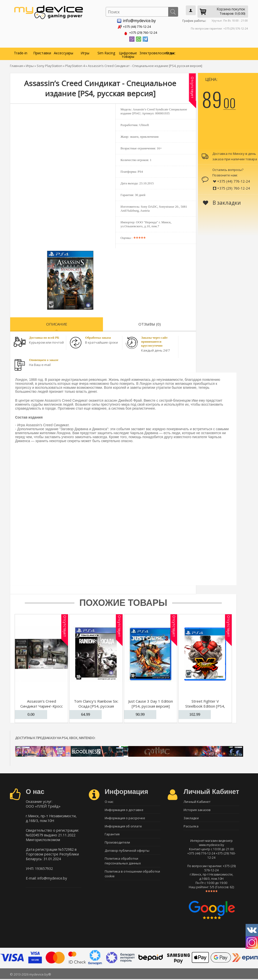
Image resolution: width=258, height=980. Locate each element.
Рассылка (191, 827)
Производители (117, 844)
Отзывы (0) (150, 323)
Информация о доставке (124, 810)
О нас (171, 52)
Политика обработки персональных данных (123, 864)
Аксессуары (64, 52)
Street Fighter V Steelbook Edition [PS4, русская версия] (205, 705)
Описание (57, 323)
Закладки (191, 818)
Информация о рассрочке (125, 818)
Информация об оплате (123, 827)
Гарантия (112, 836)
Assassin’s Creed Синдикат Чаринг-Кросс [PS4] (42, 705)
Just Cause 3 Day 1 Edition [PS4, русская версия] (151, 703)
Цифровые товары (128, 54)
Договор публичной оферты (127, 853)
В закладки (222, 202)
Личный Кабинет (197, 801)
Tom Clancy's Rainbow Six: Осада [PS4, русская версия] (96, 705)
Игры (85, 52)
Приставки (42, 52)
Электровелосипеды (150, 52)
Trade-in (21, 52)
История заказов (197, 810)
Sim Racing (106, 52)
